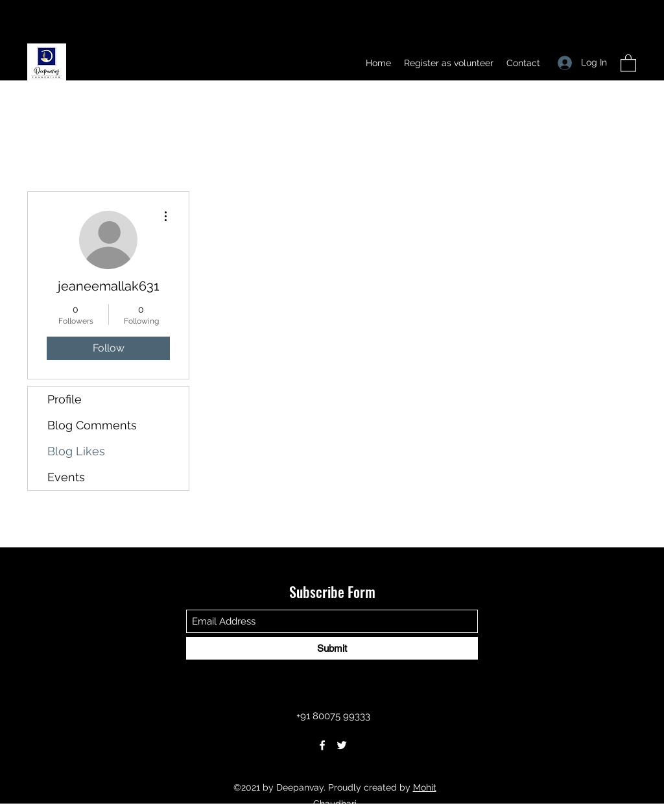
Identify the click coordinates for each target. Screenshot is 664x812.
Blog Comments (92, 425)
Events (66, 477)
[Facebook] (322, 745)
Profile (65, 399)
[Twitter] (342, 745)
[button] (628, 63)
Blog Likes (76, 451)
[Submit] (332, 648)
